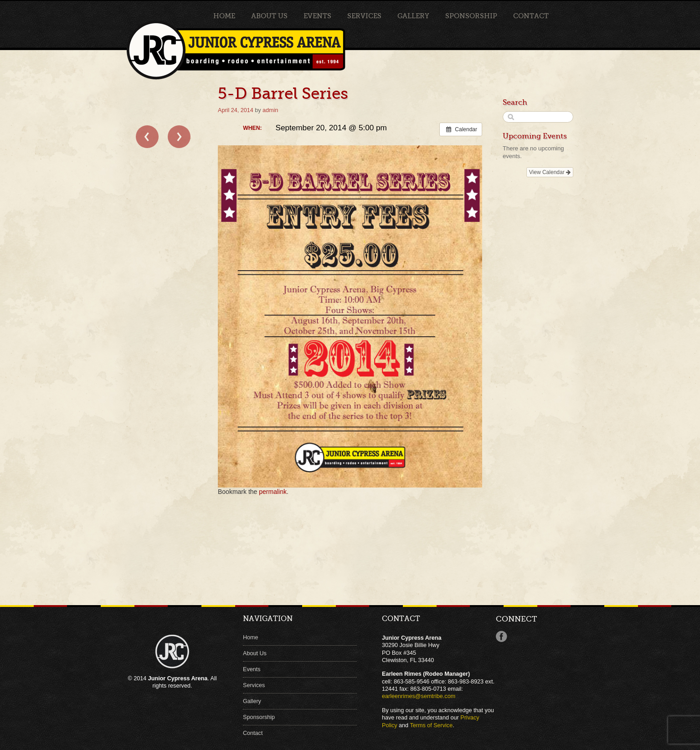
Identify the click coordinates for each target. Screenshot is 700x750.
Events (317, 16)
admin (270, 110)
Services (364, 16)
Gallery (413, 16)
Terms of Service (431, 725)
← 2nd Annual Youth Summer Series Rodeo (147, 137)
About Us (269, 16)
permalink (273, 492)
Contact (531, 16)
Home (224, 16)
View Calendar (550, 172)
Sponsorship (471, 16)
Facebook (502, 637)
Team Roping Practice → (179, 137)
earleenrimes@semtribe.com (419, 696)
